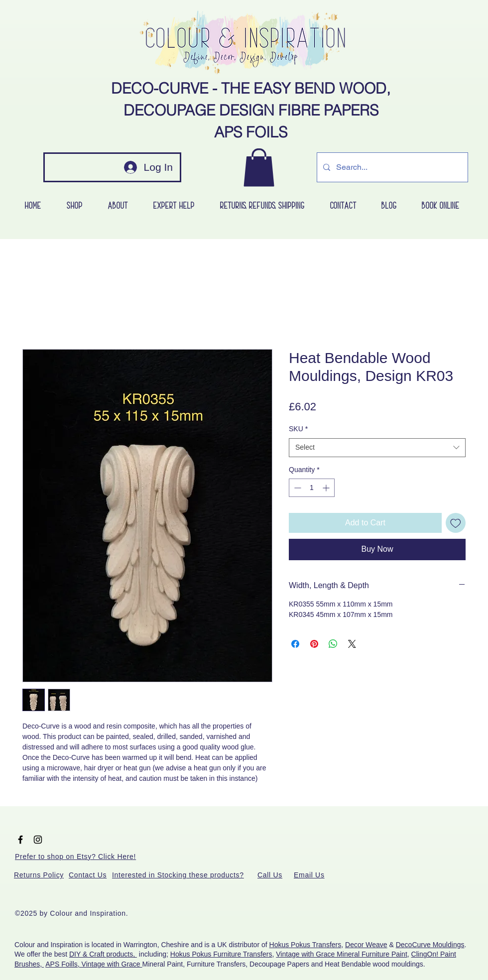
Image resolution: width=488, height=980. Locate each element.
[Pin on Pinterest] (314, 644)
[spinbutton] (312, 488)
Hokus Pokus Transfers (305, 945)
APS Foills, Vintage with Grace (94, 964)
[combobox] (377, 448)
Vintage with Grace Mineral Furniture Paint (342, 954)
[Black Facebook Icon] (20, 840)
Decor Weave (366, 945)
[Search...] (391, 167)
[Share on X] (352, 644)
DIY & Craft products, (103, 954)
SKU (298, 429)
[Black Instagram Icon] (38, 840)
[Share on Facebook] (295, 644)
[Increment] (327, 488)
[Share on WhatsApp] (333, 644)
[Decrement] (297, 488)
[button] (259, 167)
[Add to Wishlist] (456, 523)
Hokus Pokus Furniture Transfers (221, 954)
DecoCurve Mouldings (430, 945)
